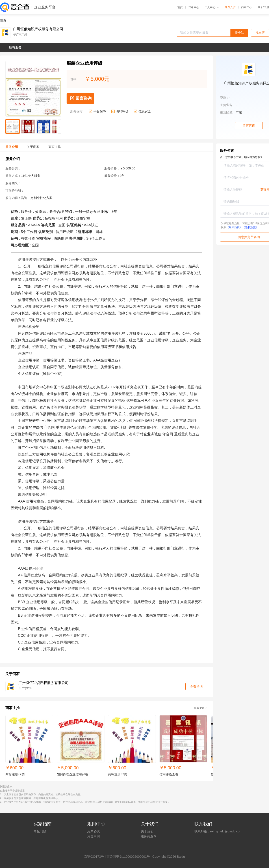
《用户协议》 (234, 227)
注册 (266, 7)
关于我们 (147, 831)
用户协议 (93, 831)
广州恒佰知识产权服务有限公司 (38, 29)
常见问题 (40, 831)
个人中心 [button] (212, 7)
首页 (180, 7)
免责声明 (93, 836)
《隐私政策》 (250, 227)
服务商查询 (149, 836)
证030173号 (96, 857)
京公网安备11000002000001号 (128, 857)
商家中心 (247, 7)
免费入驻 (230, 7)
